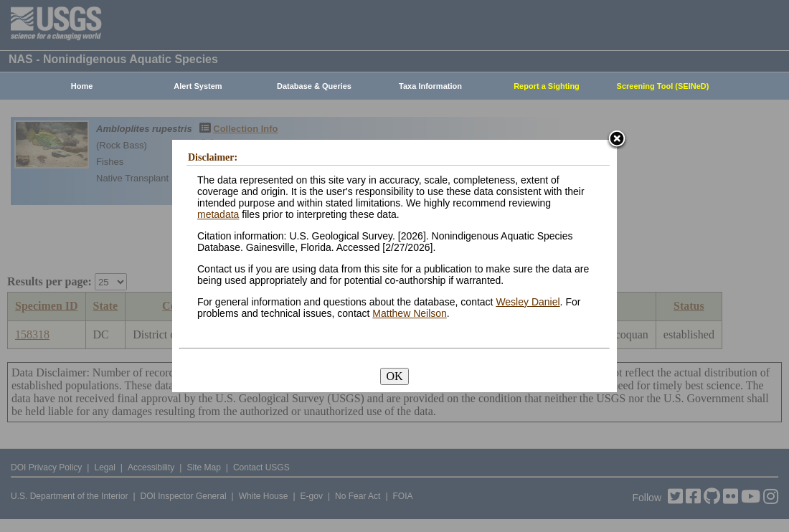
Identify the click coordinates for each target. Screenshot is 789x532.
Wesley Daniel (528, 302)
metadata (218, 214)
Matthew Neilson (410, 313)
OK (394, 376)
